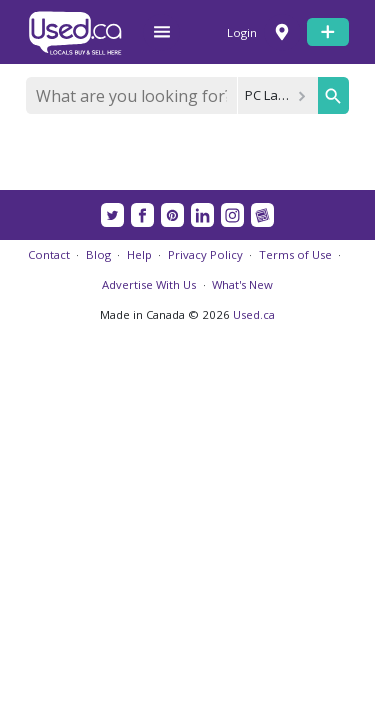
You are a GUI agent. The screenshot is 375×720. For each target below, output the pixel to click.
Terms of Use (295, 254)
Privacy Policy (205, 254)
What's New (242, 284)
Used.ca (254, 314)
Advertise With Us (149, 284)
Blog (98, 254)
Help (139, 254)
